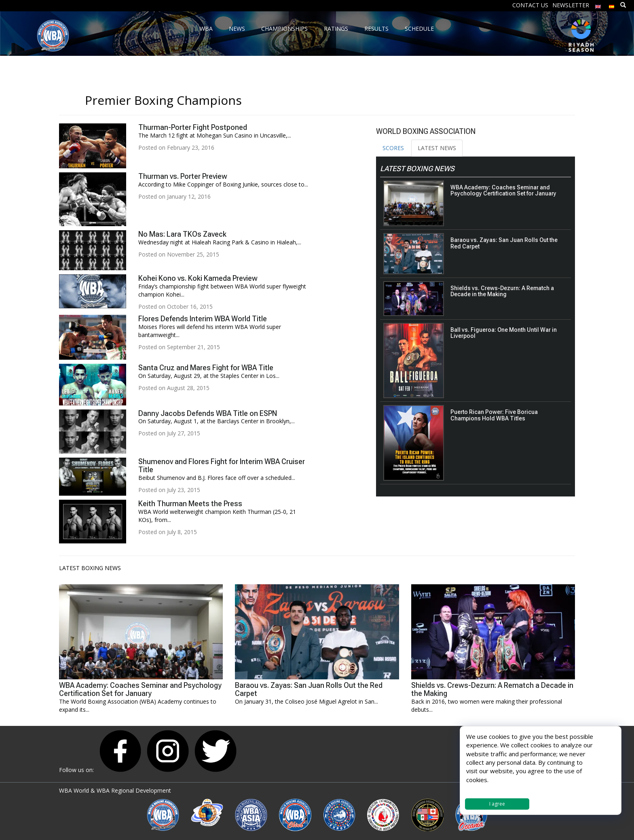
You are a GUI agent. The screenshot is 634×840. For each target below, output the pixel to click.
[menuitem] (598, 5)
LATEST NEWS (437, 148)
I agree (497, 804)
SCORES (393, 148)
